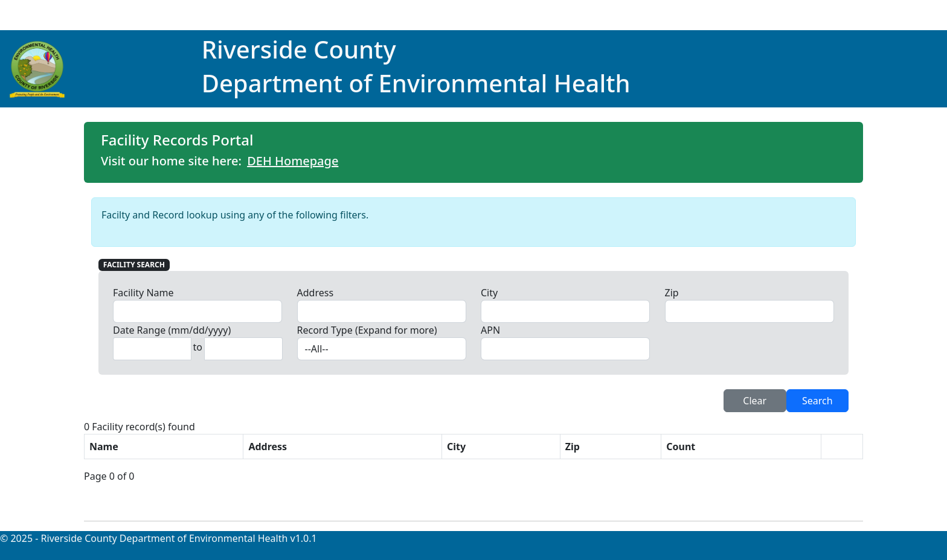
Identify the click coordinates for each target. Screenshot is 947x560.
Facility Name (143, 293)
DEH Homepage (293, 161)
